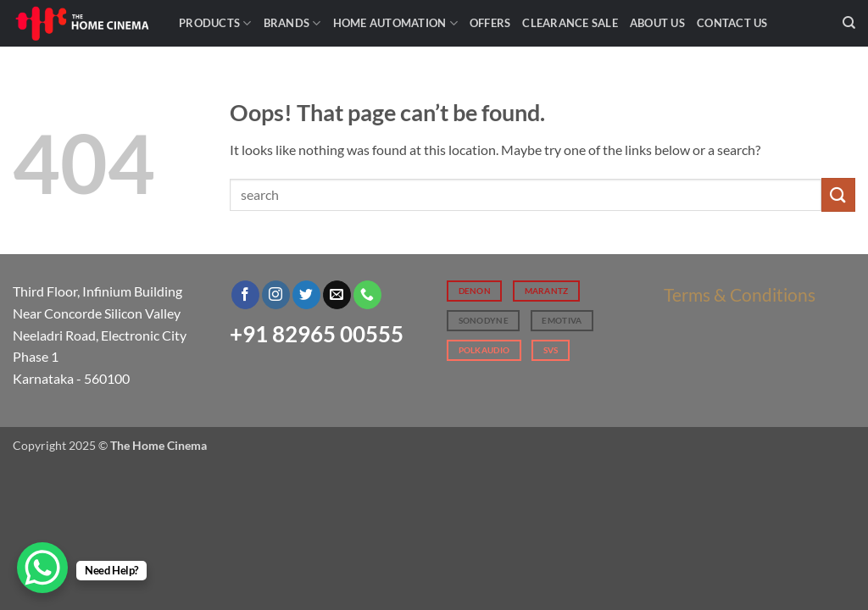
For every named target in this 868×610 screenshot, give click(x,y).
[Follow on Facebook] (245, 295)
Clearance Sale (570, 23)
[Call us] (367, 295)
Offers (490, 23)
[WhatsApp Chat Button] (42, 568)
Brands (292, 23)
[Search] (849, 23)
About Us (657, 23)
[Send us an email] (337, 295)
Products (215, 23)
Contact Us (732, 23)
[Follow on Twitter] (306, 295)
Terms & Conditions (740, 294)
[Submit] (838, 194)
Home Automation (395, 23)
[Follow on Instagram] (276, 295)
